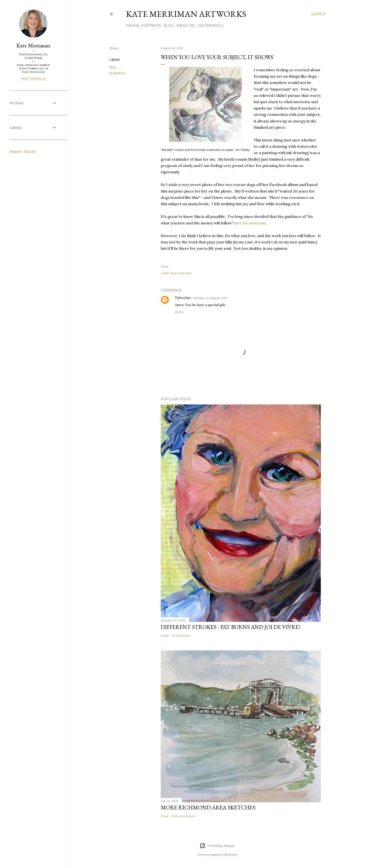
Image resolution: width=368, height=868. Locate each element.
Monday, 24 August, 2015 (210, 298)
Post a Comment (184, 816)
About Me (186, 26)
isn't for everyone (250, 223)
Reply (179, 312)
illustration (117, 73)
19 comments (181, 636)
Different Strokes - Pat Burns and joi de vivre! (230, 627)
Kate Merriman (33, 45)
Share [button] (114, 48)
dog (112, 67)
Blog (169, 26)
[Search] (318, 14)
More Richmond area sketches (208, 807)
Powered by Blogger (217, 846)
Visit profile (33, 79)
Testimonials (211, 26)
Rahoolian (183, 298)
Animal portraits (144, 26)
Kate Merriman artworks (186, 14)
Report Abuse (23, 152)
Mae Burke (230, 855)
